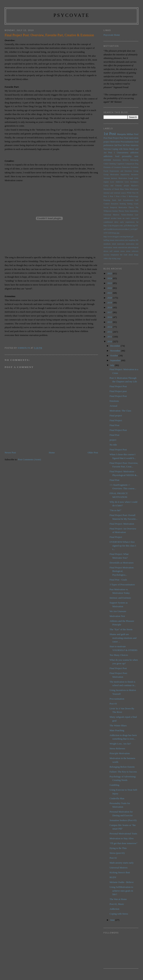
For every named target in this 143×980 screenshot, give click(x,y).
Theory (121, 211)
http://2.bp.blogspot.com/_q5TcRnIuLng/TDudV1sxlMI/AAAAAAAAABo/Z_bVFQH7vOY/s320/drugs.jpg (121, 229)
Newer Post (10, 453)
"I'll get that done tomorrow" (124, 843)
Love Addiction (117, 182)
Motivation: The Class (120, 411)
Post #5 (135, 193)
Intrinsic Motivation (119, 178)
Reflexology (134, 196)
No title (113, 445)
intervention (120, 240)
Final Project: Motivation (122, 524)
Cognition (120, 164)
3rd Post (126, 145)
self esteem (114, 251)
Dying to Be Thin (118, 848)
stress (123, 251)
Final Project (116, 420)
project (113, 440)
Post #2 (113, 858)
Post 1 (112, 153)
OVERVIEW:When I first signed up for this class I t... (123, 546)
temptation (115, 255)
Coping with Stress (120, 149)
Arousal (113, 406)
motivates (121, 244)
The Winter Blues (118, 725)
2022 (110, 288)
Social (106, 207)
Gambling (115, 785)
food (117, 156)
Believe (126, 160)
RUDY (113, 877)
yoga (119, 258)
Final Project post (118, 391)
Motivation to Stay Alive (122, 838)
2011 (110, 337)
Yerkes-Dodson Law (130, 215)
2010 (110, 341)
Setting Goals (133, 204)
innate (112, 240)
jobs (126, 240)
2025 (110, 273)
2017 (110, 312)
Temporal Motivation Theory (122, 207)
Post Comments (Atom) (29, 459)
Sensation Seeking (118, 204)
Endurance (126, 167)
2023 (110, 283)
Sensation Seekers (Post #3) (123, 820)
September (116, 360)
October (114, 355)
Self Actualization (126, 200)
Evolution (135, 167)
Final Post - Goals (118, 580)
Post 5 (125, 196)
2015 (110, 322)
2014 (110, 327)
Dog (137, 164)
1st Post (110, 134)
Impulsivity (125, 175)
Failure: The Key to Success (123, 772)
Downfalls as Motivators (122, 563)
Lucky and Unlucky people (116, 186)
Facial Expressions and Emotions (118, 171)
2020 (110, 298)
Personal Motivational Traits (123, 834)
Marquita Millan (125, 134)
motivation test (132, 244)
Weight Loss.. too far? (120, 744)
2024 (110, 278)
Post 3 (113, 196)
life (137, 240)
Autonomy (117, 160)
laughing (132, 240)
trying (114, 258)
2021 (110, 293)
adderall (107, 218)
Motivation (115, 142)
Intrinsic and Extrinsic (120, 598)
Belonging (134, 160)
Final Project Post (116, 138)
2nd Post (118, 145)
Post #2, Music (117, 904)
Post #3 (113, 704)
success (106, 255)
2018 (110, 307)
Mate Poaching (117, 730)
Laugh (131, 178)
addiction (134, 153)
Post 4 (119, 196)
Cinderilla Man (117, 798)
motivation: (108, 247)
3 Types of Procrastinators (122, 585)
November (116, 351)
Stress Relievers (117, 748)
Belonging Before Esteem (122, 767)
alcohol (114, 218)
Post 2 (106, 196)
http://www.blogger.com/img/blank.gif (118, 237)
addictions (108, 156)
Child (106, 164)
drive (116, 222)
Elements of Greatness (112, 167)
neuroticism (123, 247)
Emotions (114, 401)
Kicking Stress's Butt (120, 872)
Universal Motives (111, 215)
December (116, 346)
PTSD (129, 193)
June (113, 920)
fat (137, 222)
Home (52, 453)
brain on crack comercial (128, 218)
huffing (106, 240)
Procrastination (127, 142)
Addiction (115, 909)
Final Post (115, 425)
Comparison (130, 164)
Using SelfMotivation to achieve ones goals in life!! (121, 891)
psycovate (71, 15)
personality (127, 156)
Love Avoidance (132, 182)
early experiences (127, 222)
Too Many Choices (119, 655)
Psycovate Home (112, 35)
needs (115, 247)
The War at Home (118, 899)
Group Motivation (111, 175)
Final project (116, 415)
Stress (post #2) (117, 853)
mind (114, 244)
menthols (107, 244)
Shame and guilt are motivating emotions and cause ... (123, 638)
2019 (110, 303)
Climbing (112, 164)
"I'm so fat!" (116, 510)
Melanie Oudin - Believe (122, 882)
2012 (110, 332)
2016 (110, 317)
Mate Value (124, 189)
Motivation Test (117, 616)
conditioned (108, 222)
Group (136, 171)
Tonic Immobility (132, 211)
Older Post (93, 453)
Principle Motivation (120, 753)
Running (107, 200)
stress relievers (132, 251)
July (113, 365)
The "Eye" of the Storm (121, 629)
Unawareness (123, 153)
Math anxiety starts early (122, 863)
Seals (114, 200)
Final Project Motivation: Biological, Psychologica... (122, 571)
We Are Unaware (118, 611)
